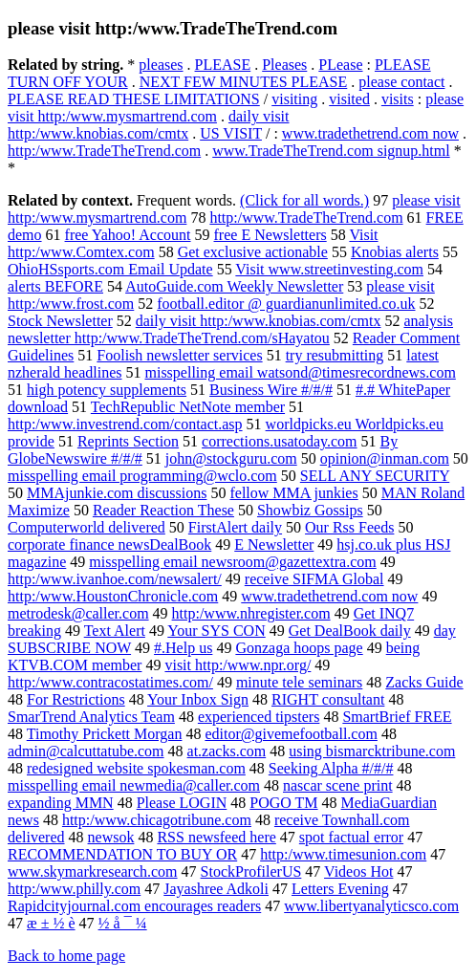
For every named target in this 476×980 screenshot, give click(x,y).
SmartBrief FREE (397, 717)
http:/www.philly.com (74, 889)
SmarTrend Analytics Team (91, 717)
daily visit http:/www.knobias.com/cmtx (149, 125)
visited (349, 99)
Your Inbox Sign (198, 699)
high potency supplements (107, 390)
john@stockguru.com (231, 458)
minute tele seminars (299, 682)
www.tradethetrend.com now (370, 133)
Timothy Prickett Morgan (105, 734)
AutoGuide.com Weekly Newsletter (234, 286)
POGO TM (283, 803)
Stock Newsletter (60, 321)
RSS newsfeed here (216, 837)
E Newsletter (274, 544)
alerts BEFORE (55, 286)
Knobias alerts (395, 252)
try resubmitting (335, 355)
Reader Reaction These (163, 510)
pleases (161, 65)
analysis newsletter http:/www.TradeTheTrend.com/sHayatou (230, 329)
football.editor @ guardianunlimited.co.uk (286, 304)
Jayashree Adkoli (216, 889)
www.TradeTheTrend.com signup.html (331, 151)
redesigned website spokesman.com (136, 768)
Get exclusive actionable (253, 252)
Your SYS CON (216, 631)
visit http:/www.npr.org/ (238, 665)
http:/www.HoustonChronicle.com (113, 596)
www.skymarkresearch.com (93, 871)
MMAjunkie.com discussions (117, 493)
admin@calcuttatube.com (86, 751)
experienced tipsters (259, 717)
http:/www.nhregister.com (251, 613)
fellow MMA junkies (293, 493)
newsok (111, 837)
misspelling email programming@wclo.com (142, 476)
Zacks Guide (424, 682)
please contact (401, 82)
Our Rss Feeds (349, 527)
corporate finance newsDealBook (109, 544)
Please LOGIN (182, 803)
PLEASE (223, 65)
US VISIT (231, 133)
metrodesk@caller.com (78, 613)
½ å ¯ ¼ (123, 923)
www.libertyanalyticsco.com (371, 906)
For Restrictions (76, 699)
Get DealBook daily (350, 631)
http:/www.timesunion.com (343, 854)
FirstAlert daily (235, 527)
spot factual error (351, 837)
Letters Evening (340, 889)
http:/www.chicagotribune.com (157, 820)
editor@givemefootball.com (291, 734)
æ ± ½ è (51, 923)
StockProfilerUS (251, 871)
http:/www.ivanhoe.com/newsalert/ (115, 579)
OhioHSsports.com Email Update (110, 269)
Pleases (284, 65)
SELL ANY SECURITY (375, 476)
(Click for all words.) (304, 200)
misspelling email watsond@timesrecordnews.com (301, 372)
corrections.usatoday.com (279, 441)
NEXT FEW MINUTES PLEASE (244, 82)
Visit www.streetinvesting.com (329, 269)
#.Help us (183, 648)
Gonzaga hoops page (299, 648)
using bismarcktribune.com (372, 751)
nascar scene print (338, 785)
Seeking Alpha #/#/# (331, 768)
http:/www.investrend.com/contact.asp (125, 424)
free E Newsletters (270, 235)
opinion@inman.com (385, 458)
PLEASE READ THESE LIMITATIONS (134, 99)
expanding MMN (61, 803)
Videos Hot (358, 871)
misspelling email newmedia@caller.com (134, 785)
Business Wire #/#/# (271, 390)
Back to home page (66, 956)
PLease (340, 65)
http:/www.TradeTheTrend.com (104, 151)
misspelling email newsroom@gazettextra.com (232, 562)
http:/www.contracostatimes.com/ (110, 682)
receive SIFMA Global (314, 579)
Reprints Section (128, 441)
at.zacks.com (227, 751)
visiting (294, 99)
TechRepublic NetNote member (188, 407)
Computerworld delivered (87, 527)
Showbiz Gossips (310, 510)
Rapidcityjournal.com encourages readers (134, 906)
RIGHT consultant (328, 699)
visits (398, 99)
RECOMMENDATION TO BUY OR (122, 854)
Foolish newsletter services (179, 355)
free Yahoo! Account (128, 235)
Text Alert (115, 631)
